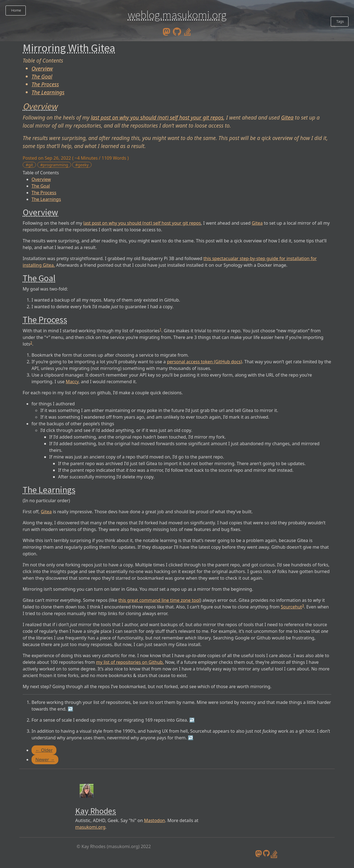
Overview (42, 68)
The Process (45, 84)
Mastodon (155, 820)
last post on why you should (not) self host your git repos (157, 117)
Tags (340, 21)
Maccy (72, 382)
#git (29, 165)
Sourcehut (291, 607)
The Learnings (48, 92)
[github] (177, 31)
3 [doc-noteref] (303, 606)
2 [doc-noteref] (31, 343)
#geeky (82, 165)
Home (16, 10)
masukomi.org (90, 827)
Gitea (287, 117)
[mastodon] (166, 31)
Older (44, 750)
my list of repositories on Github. (130, 662)
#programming (54, 165)
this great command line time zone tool (159, 600)
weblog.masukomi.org (177, 15)
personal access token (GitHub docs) (204, 362)
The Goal (42, 77)
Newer (45, 760)
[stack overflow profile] (188, 31)
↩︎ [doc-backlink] (71, 709)
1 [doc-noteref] (161, 329)
